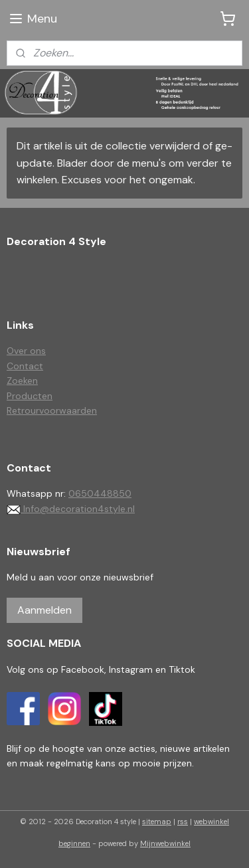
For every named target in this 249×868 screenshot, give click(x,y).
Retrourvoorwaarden (52, 410)
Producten (30, 396)
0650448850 (100, 493)
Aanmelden (44, 610)
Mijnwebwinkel (165, 843)
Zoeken (22, 381)
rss (183, 822)
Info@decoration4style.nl (71, 509)
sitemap (157, 822)
